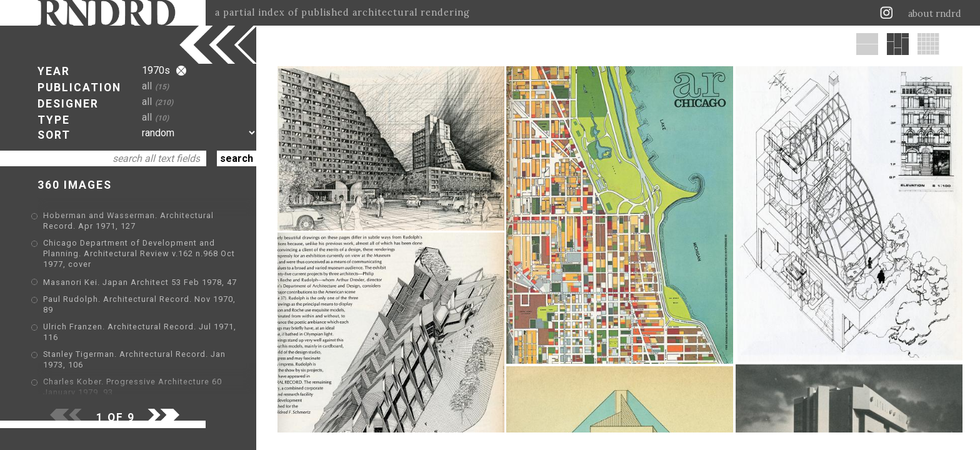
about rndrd (935, 14)
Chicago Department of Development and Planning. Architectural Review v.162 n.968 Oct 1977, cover (139, 253)
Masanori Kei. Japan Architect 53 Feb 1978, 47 (140, 282)
